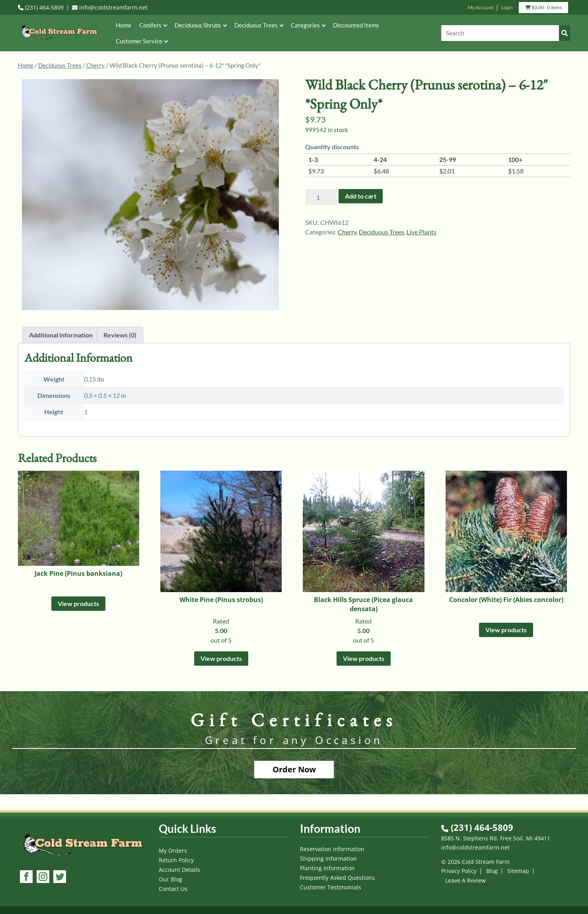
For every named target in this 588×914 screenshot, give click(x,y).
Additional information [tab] (61, 335)
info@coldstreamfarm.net (110, 7)
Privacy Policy (459, 871)
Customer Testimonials (331, 887)
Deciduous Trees (259, 25)
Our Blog (170, 879)
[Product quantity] (321, 197)
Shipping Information (328, 858)
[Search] (506, 33)
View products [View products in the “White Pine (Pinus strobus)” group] (221, 658)
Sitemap (518, 871)
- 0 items (543, 9)
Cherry (95, 65)
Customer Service (142, 41)
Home (124, 25)
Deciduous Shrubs (201, 25)
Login (507, 7)
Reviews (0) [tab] (120, 335)
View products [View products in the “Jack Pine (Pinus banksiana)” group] (78, 603)
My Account (481, 7)
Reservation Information (332, 849)
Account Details (179, 870)
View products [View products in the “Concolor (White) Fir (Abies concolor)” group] (506, 630)
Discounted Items (356, 25)
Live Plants (422, 232)
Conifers (153, 25)
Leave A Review (465, 880)
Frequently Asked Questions (337, 878)
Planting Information (327, 868)
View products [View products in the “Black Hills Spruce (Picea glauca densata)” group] (364, 658)
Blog (492, 871)
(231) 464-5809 (41, 7)
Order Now (294, 769)
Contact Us (173, 889)
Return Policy (176, 860)
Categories (308, 25)
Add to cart (361, 196)
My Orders (173, 851)
